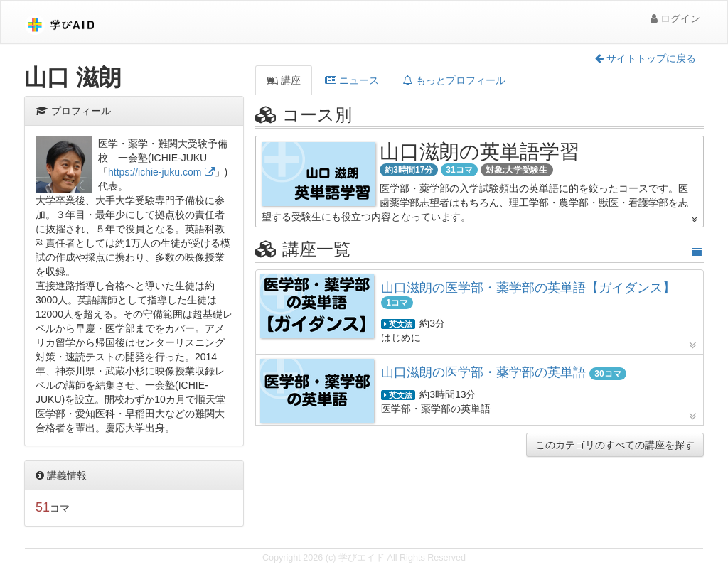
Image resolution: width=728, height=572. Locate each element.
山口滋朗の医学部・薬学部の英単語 (485, 372)
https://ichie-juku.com (155, 172)
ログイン (675, 18)
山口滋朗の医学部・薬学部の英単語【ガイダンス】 (528, 288)
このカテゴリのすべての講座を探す (615, 445)
